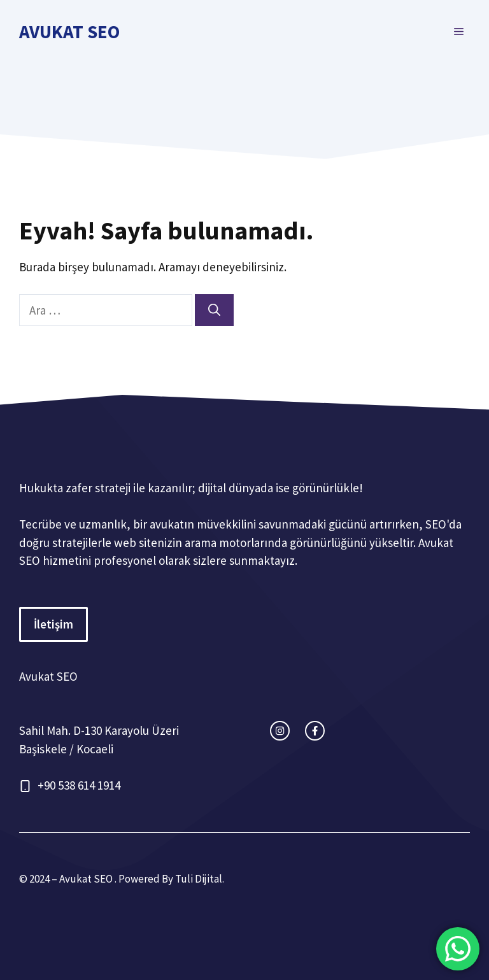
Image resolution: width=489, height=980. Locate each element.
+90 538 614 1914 (79, 785)
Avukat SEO (69, 32)
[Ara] (214, 310)
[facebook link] (315, 731)
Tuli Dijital (199, 879)
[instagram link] (280, 731)
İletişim (53, 624)
